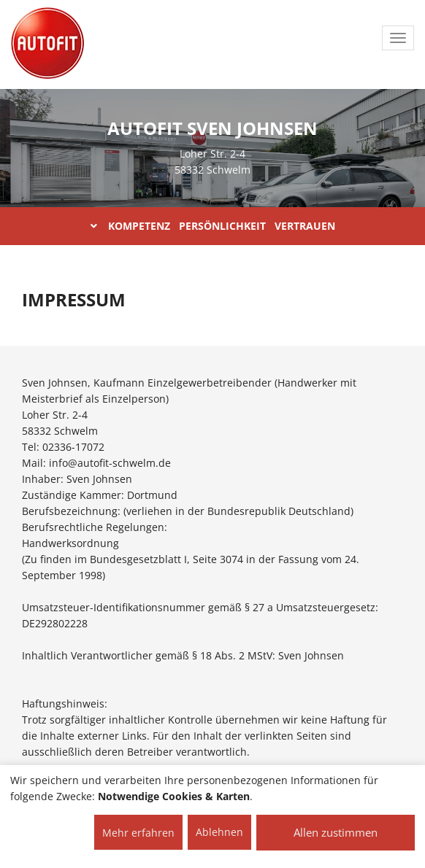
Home (211, 102)
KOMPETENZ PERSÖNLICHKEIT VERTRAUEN (213, 226)
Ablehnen (219, 832)
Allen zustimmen (336, 832)
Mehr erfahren (138, 833)
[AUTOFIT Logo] (47, 44)
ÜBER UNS (283, 102)
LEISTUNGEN (375, 102)
